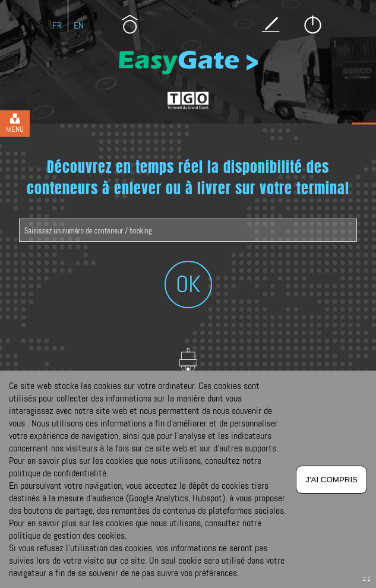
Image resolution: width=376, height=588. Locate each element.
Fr (57, 25)
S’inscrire (271, 24)
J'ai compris (331, 480)
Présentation (130, 24)
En (79, 25)
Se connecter (313, 24)
